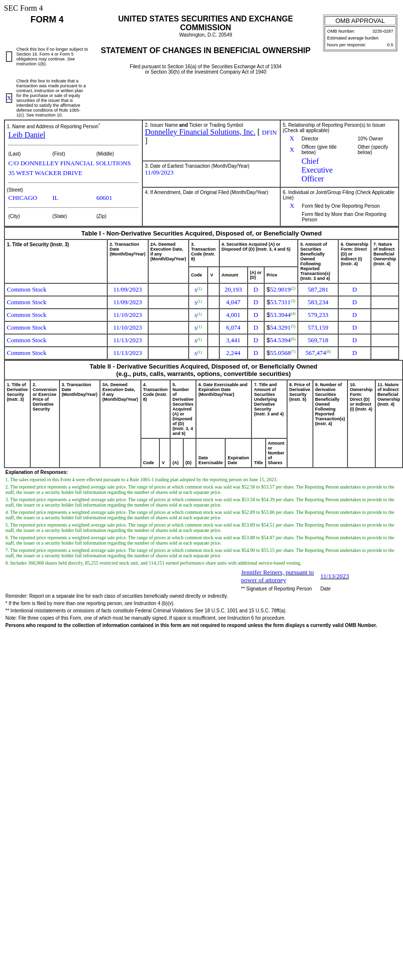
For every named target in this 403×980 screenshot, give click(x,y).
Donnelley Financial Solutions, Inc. (200, 132)
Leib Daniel (27, 135)
